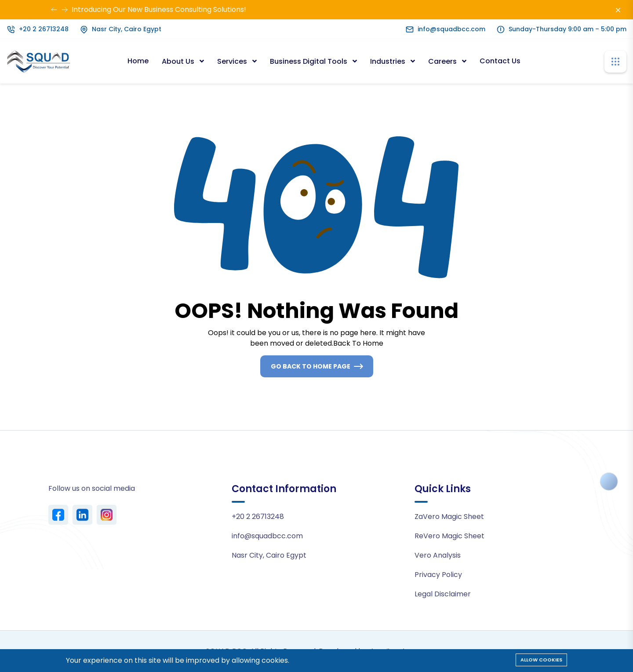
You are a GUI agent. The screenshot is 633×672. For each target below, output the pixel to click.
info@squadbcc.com (451, 29)
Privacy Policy (438, 575)
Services (233, 61)
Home (138, 61)
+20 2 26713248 (44, 29)
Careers (443, 61)
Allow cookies (541, 660)
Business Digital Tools (309, 61)
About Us (179, 61)
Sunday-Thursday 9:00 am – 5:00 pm (568, 29)
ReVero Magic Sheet (449, 536)
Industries (389, 61)
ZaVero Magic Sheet (449, 517)
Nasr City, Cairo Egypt (127, 29)
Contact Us (500, 61)
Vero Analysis (438, 555)
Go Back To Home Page (311, 366)
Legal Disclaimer (443, 594)
